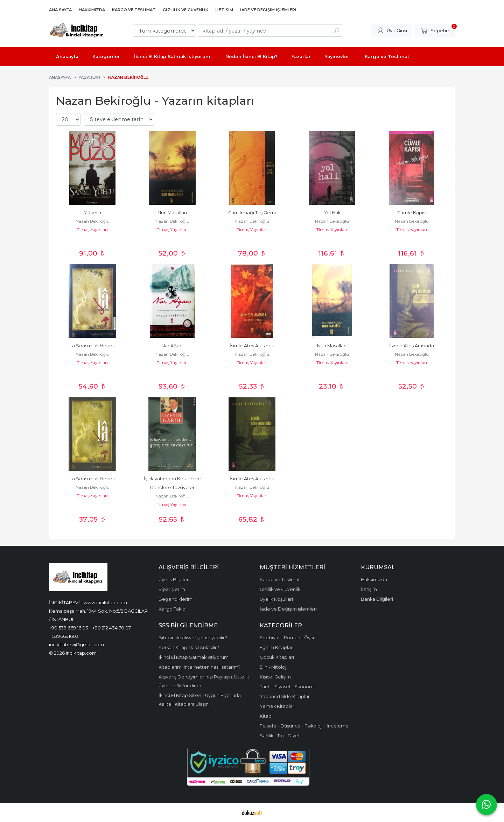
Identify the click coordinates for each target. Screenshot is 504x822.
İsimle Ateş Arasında (252, 346)
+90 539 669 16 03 (69, 628)
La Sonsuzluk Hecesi (93, 346)
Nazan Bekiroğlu (93, 221)
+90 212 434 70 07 (112, 628)
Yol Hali (332, 213)
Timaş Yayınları (92, 229)
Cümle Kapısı (412, 213)
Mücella (92, 213)
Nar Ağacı (172, 346)
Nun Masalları (172, 213)
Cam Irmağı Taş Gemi (252, 213)
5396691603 (65, 636)
